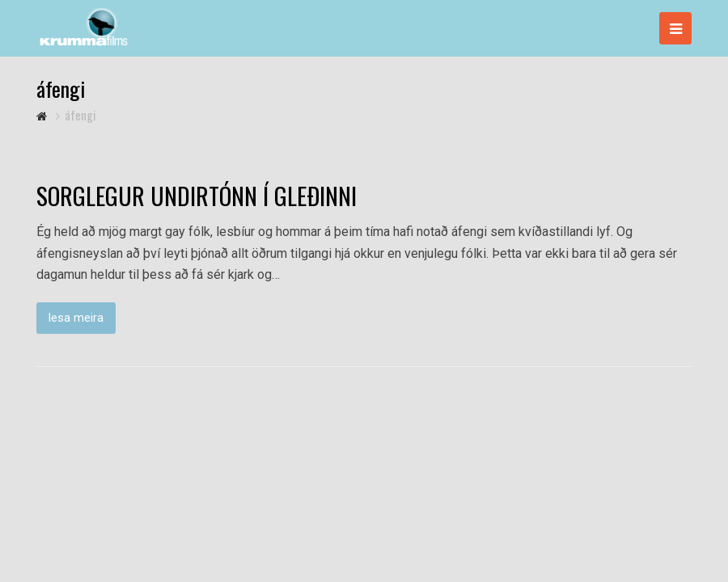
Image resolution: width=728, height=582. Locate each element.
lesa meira (76, 318)
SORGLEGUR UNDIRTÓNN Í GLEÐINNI (197, 196)
